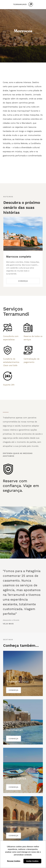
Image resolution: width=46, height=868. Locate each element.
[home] (23, 5)
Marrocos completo (19, 257)
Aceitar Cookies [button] (32, 861)
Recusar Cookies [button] (14, 861)
